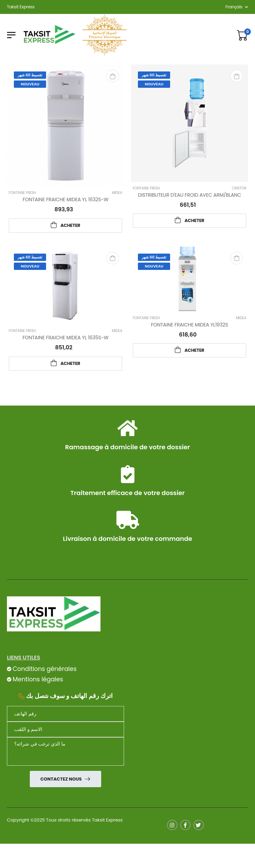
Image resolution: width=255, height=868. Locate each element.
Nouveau (30, 84)
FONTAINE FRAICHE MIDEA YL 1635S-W (65, 338)
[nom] (65, 729)
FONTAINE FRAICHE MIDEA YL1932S (190, 325)
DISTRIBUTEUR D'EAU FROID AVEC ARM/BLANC (190, 195)
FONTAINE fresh (22, 193)
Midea (117, 193)
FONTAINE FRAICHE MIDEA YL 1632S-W (65, 199)
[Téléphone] (65, 714)
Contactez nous (61, 779)
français (234, 7)
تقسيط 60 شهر (30, 75)
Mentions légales (38, 679)
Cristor (239, 188)
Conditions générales (44, 669)
